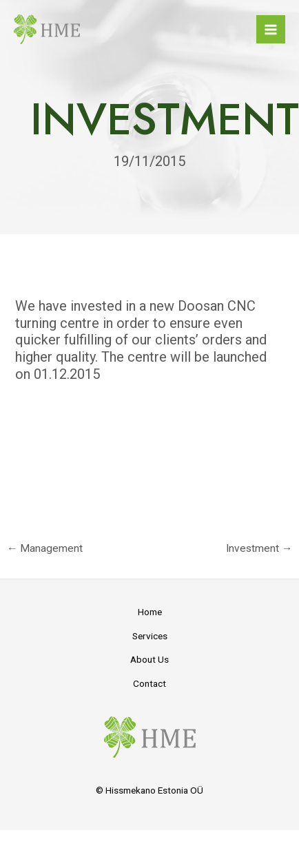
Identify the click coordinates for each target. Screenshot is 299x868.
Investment (259, 548)
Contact (149, 683)
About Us (149, 659)
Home (150, 612)
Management (45, 548)
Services (150, 636)
